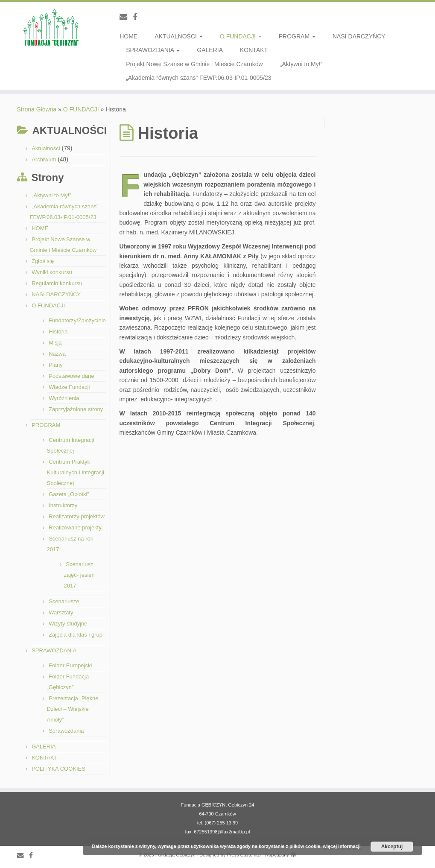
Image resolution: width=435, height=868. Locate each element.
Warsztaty (61, 612)
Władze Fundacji (69, 387)
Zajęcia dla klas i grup (76, 635)
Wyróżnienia (64, 398)
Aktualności (46, 148)
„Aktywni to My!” (301, 64)
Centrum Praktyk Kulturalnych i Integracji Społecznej (76, 472)
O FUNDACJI (241, 36)
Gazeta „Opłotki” (69, 494)
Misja (55, 343)
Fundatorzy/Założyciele (77, 320)
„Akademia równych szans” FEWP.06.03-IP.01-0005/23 (199, 78)
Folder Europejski (70, 665)
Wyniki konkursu (52, 272)
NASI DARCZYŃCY (359, 36)
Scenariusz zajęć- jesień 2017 (79, 575)
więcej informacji (342, 846)
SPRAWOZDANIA (153, 50)
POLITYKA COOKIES (58, 769)
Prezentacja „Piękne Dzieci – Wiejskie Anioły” (73, 709)
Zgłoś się (43, 261)
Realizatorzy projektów (77, 516)
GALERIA (210, 50)
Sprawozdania (66, 731)
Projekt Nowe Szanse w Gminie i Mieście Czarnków (194, 64)
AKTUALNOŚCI (179, 36)
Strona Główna (37, 109)
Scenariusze (64, 601)
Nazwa (57, 354)
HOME (128, 36)
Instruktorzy (63, 505)
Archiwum (44, 159)
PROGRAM (297, 36)
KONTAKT (254, 50)
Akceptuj (392, 847)
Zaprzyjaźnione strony (76, 409)
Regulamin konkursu (57, 283)
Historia (58, 332)
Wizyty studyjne (68, 624)
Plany (56, 365)
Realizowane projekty (75, 528)
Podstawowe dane (71, 376)
